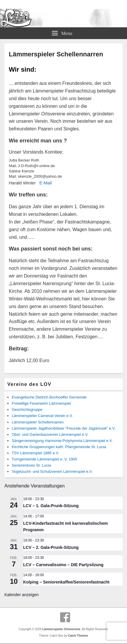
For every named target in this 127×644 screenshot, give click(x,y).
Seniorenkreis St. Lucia (31, 465)
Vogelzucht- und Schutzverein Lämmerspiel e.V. (52, 471)
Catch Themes (78, 636)
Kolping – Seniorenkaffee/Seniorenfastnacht (66, 582)
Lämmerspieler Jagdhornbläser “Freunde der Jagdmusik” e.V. (64, 428)
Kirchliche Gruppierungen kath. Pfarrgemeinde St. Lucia (59, 447)
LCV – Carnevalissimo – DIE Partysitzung (63, 565)
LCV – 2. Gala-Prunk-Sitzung (51, 547)
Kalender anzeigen (22, 595)
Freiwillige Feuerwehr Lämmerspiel (41, 403)
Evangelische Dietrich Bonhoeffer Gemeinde (49, 397)
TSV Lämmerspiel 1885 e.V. (35, 453)
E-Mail (46, 183)
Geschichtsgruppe (27, 410)
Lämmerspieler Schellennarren (38, 422)
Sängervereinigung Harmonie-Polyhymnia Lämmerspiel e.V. (62, 441)
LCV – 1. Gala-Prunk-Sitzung (51, 506)
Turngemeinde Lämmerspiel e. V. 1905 (44, 459)
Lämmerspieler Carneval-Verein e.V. (42, 416)
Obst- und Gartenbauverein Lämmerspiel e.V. (50, 434)
